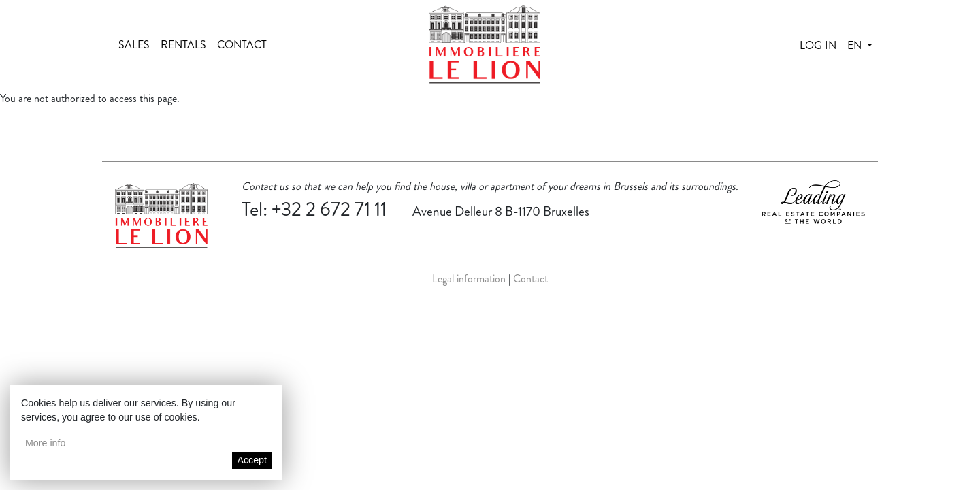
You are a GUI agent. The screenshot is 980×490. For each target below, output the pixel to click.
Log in (818, 45)
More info (45, 443)
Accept (252, 460)
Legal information (469, 279)
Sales (134, 45)
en (856, 45)
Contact (242, 45)
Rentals (183, 45)
